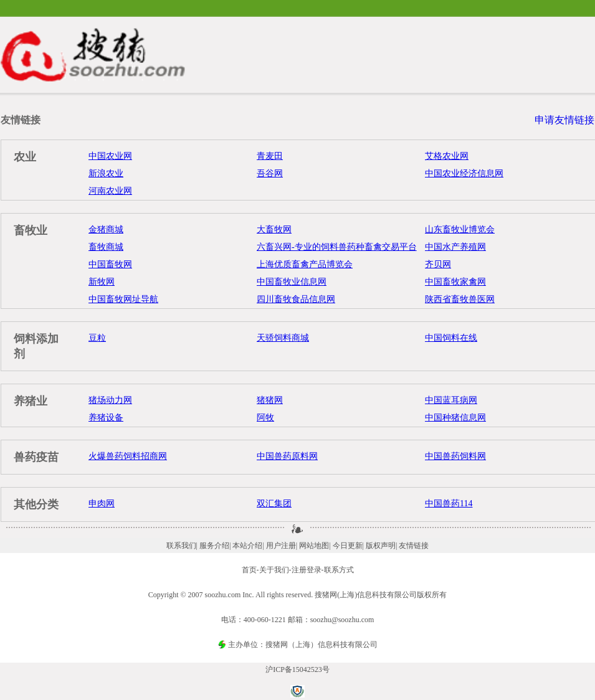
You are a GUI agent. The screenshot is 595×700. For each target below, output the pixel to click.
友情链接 (414, 546)
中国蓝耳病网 (451, 400)
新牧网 (102, 282)
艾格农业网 (447, 156)
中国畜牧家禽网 (455, 282)
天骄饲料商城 (283, 338)
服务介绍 (214, 546)
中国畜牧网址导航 (123, 299)
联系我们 (181, 546)
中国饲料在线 (451, 338)
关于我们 (274, 570)
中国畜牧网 (110, 264)
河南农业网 (110, 191)
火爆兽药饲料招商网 (128, 456)
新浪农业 (106, 173)
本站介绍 (247, 546)
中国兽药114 (449, 504)
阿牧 (265, 418)
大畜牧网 (274, 229)
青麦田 (270, 156)
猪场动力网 (110, 400)
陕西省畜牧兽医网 (460, 299)
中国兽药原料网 (287, 456)
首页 (249, 570)
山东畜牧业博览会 (460, 229)
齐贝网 (438, 264)
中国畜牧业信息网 (292, 282)
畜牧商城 (106, 247)
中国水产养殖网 (455, 247)
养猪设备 (106, 418)
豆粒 (97, 338)
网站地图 (314, 546)
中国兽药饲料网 (455, 456)
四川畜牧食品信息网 (296, 299)
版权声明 (381, 546)
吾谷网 (270, 173)
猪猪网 (270, 400)
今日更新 (348, 546)
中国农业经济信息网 (464, 173)
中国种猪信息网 (455, 418)
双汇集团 (274, 504)
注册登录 (307, 570)
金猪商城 (106, 229)
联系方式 (339, 570)
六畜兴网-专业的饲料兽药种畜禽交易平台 (337, 247)
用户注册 (281, 546)
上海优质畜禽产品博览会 (305, 264)
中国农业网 (110, 156)
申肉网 (102, 504)
